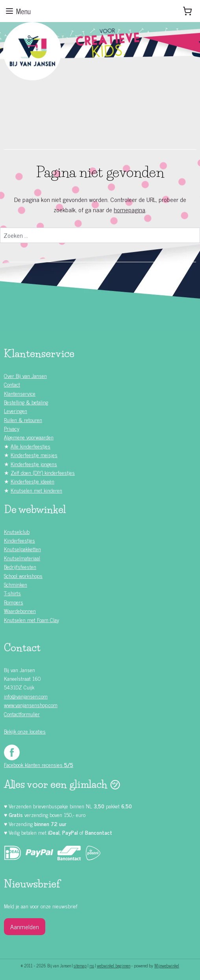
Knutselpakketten (22, 549)
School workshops (23, 575)
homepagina (130, 209)
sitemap (80, 965)
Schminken (16, 584)
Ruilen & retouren (23, 420)
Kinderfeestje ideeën (32, 481)
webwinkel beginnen (114, 965)
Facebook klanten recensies (39, 764)
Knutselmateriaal (22, 558)
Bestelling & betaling (26, 402)
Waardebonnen (20, 610)
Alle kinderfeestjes (31, 446)
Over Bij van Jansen (25, 375)
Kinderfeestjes (19, 540)
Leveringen (16, 410)
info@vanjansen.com (26, 696)
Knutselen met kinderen (36, 490)
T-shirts (12, 593)
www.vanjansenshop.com (31, 705)
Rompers (14, 602)
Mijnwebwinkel (167, 965)
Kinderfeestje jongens (34, 464)
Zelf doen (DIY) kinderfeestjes (43, 472)
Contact (12, 384)
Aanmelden (25, 926)
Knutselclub (17, 531)
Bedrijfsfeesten (20, 566)
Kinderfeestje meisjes (34, 455)
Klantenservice (20, 393)
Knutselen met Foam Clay (31, 620)
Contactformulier (22, 714)
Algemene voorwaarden (29, 437)
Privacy (12, 428)
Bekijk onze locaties (25, 731)
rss (92, 965)
